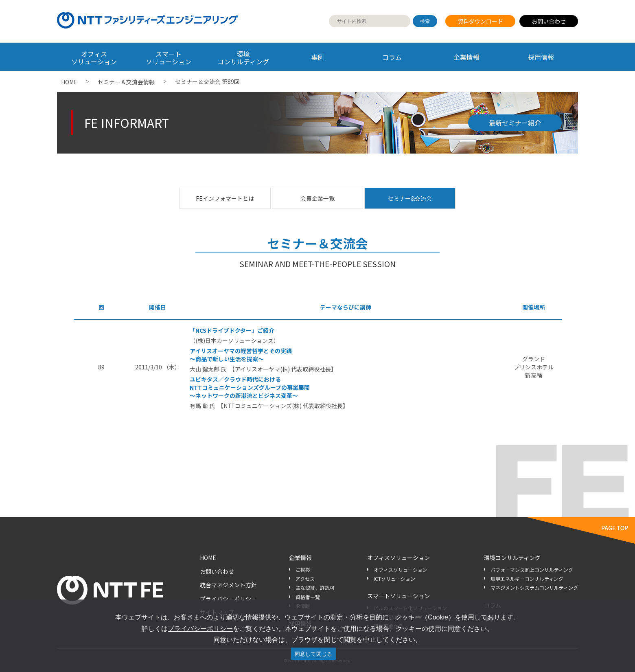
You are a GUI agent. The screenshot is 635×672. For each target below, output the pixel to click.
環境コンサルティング (512, 558)
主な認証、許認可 (315, 587)
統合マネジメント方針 (228, 585)
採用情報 (541, 57)
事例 (317, 57)
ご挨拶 (303, 570)
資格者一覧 (308, 597)
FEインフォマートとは (225, 198)
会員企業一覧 (317, 198)
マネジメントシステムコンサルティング (534, 587)
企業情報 (466, 57)
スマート (169, 58)
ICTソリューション (394, 579)
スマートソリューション (399, 596)
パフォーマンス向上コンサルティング (532, 570)
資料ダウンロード (480, 21)
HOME (69, 82)
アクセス (305, 579)
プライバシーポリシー (228, 599)
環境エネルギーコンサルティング (527, 579)
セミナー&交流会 (410, 198)
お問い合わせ (549, 21)
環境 (243, 58)
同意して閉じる (314, 654)
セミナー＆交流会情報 (126, 82)
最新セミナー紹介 (515, 123)
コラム (392, 57)
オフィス (94, 58)
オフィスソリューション (399, 558)
